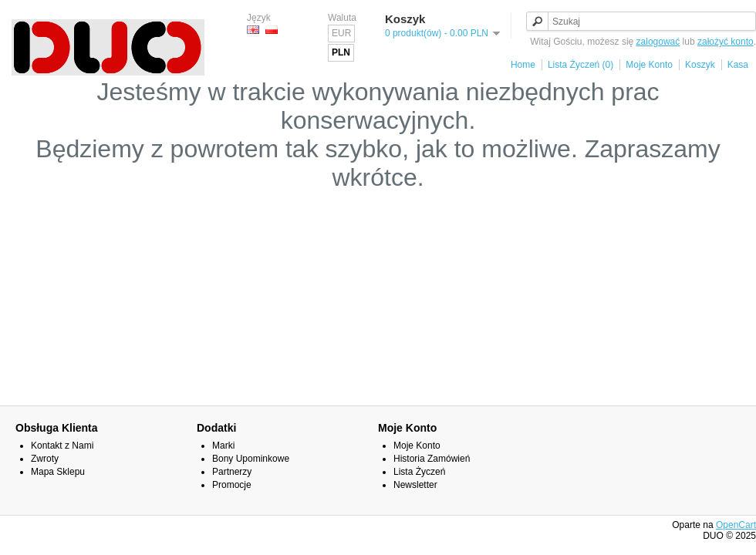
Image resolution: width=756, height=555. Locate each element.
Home (523, 65)
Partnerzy (232, 472)
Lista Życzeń (419, 472)
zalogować (658, 42)
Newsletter (415, 485)
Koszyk (700, 65)
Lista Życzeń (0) (580, 65)
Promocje (232, 485)
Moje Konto (649, 65)
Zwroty (45, 459)
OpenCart (736, 525)
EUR (341, 33)
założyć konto (726, 42)
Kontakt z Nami (62, 446)
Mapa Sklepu (58, 472)
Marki (223, 446)
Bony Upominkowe (251, 459)
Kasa (738, 65)
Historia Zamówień (432, 459)
